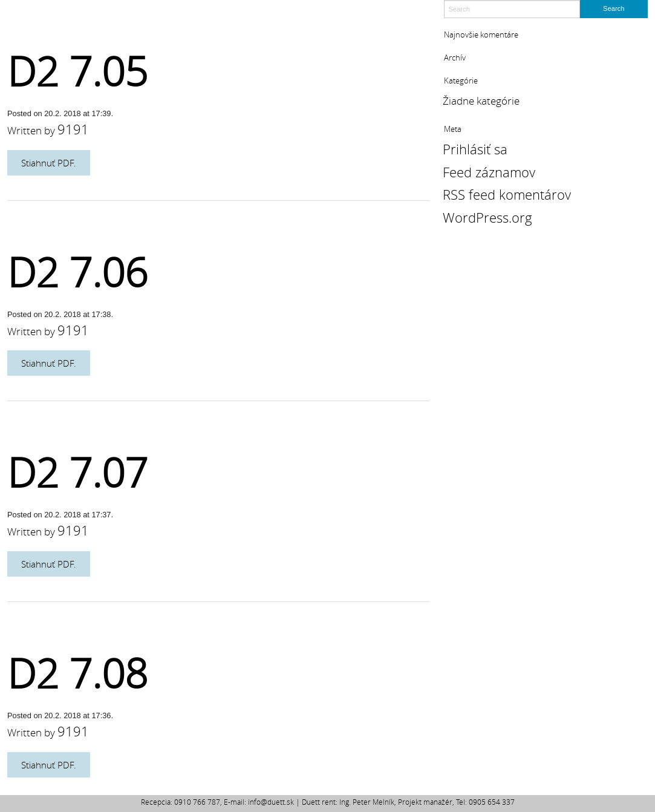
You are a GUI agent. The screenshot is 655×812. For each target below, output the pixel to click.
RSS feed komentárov (507, 195)
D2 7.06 (77, 272)
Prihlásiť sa (475, 149)
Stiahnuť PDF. (49, 163)
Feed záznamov (489, 172)
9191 (73, 129)
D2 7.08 (77, 673)
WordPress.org (487, 218)
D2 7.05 (77, 71)
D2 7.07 (77, 472)
